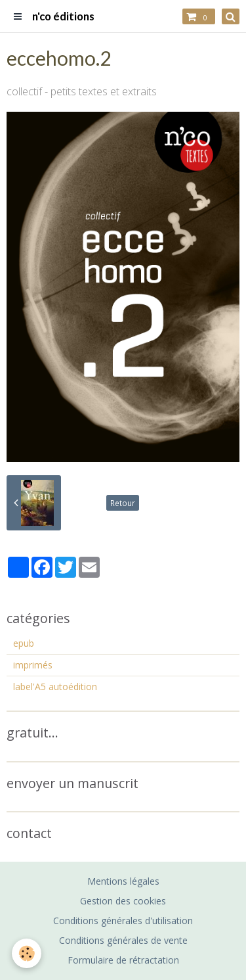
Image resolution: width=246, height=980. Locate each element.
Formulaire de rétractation (123, 960)
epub (24, 643)
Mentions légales (123, 881)
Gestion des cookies (123, 901)
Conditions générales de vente (123, 940)
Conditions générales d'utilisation (123, 921)
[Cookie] (27, 953)
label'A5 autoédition (55, 687)
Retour (123, 503)
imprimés (33, 665)
